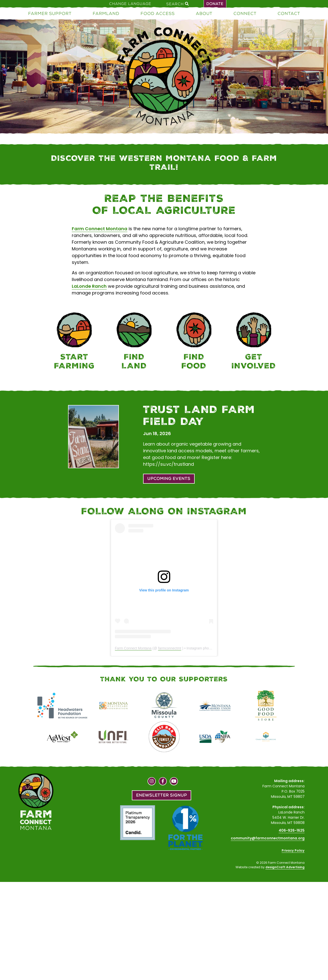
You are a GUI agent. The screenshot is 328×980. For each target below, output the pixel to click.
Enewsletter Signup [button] (162, 795)
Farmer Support (50, 13)
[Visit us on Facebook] (163, 782)
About (204, 13)
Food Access (158, 13)
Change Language (130, 4)
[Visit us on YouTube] (174, 782)
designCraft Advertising (285, 867)
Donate (215, 4)
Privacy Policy (293, 850)
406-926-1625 (292, 830)
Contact (289, 13)
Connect (245, 13)
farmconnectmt (170, 648)
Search (177, 4)
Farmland (106, 13)
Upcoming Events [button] (169, 479)
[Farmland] (134, 342)
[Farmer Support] (74, 342)
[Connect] (254, 342)
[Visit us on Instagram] (152, 782)
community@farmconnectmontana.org (268, 838)
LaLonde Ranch (89, 286)
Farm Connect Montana (100, 229)
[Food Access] (194, 342)
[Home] (164, 77)
